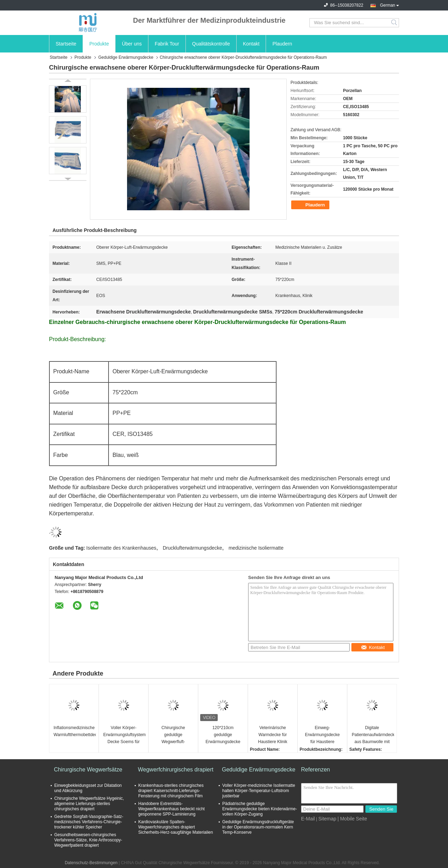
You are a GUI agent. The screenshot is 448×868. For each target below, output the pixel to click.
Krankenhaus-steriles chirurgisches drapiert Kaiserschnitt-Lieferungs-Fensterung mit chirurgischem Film (171, 791)
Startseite (66, 44)
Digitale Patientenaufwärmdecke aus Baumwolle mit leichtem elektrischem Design (373, 735)
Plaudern (282, 44)
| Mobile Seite (352, 819)
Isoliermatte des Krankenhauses (121, 548)
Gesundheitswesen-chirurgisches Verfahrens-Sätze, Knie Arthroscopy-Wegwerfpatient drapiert (88, 840)
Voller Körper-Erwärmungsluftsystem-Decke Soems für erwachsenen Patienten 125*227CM (124, 735)
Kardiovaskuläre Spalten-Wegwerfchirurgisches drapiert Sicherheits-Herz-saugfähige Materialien (176, 827)
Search (395, 23)
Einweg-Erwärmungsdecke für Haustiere (322, 735)
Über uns (132, 44)
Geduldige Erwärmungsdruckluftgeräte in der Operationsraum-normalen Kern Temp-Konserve (258, 827)
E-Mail (308, 819)
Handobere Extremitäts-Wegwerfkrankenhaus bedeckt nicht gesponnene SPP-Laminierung (171, 809)
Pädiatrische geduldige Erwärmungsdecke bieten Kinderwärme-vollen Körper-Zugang (260, 809)
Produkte (99, 44)
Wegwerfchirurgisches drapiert (176, 770)
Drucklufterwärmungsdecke (192, 548)
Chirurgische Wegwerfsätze (88, 770)
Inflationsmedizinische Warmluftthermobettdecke (75, 731)
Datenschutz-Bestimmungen (91, 863)
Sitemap (327, 819)
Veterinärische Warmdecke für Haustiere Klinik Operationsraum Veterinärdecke (273, 735)
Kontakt (251, 44)
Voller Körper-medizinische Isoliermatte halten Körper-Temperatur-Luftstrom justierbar (259, 791)
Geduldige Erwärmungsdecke (126, 57)
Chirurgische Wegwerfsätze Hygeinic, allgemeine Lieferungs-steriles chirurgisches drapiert (89, 804)
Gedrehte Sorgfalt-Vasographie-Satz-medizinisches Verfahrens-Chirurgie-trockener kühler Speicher (89, 822)
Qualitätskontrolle (211, 44)
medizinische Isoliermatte (256, 548)
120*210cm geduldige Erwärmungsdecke (223, 735)
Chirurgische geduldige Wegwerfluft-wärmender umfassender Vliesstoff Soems (173, 735)
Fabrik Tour (167, 44)
